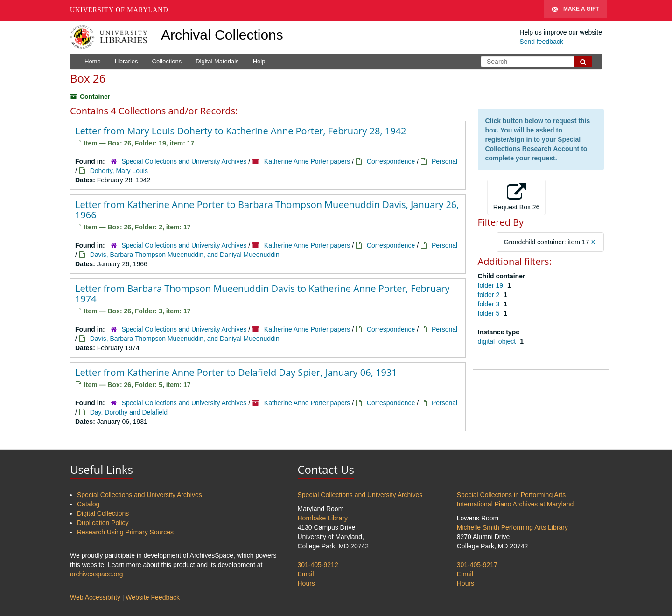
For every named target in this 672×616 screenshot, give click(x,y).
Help (259, 61)
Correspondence (391, 161)
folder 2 (490, 295)
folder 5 (490, 313)
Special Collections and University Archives (184, 161)
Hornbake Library (323, 518)
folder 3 (490, 304)
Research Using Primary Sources (125, 532)
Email (306, 574)
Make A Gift (575, 10)
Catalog (88, 504)
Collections (167, 61)
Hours (306, 583)
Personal (444, 161)
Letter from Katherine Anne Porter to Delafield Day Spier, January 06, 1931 (236, 372)
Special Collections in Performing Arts (511, 495)
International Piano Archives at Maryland (515, 504)
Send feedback (541, 42)
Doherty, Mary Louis (119, 171)
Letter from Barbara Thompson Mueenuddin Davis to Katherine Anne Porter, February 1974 (262, 294)
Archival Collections (222, 35)
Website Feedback (153, 597)
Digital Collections (103, 513)
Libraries (126, 61)
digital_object (498, 341)
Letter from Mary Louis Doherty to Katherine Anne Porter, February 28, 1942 (241, 131)
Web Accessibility (95, 597)
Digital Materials (217, 61)
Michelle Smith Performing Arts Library (512, 527)
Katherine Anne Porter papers (307, 161)
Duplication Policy (103, 523)
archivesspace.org (97, 574)
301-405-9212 (318, 565)
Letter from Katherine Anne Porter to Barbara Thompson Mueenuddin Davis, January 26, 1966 (267, 210)
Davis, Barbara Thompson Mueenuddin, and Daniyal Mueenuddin (185, 255)
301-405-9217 (477, 565)
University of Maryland (119, 10)
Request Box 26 (517, 197)
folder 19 (491, 285)
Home (93, 61)
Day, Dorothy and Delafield (129, 412)
